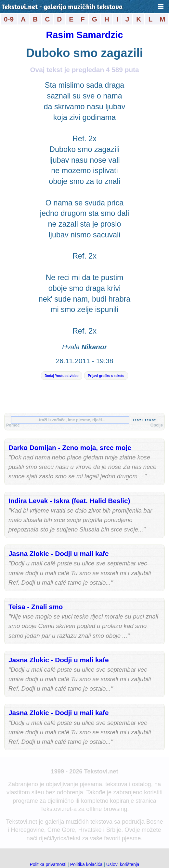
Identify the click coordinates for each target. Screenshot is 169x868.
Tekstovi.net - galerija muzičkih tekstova (62, 7)
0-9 (9, 19)
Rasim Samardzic (85, 35)
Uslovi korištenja (123, 864)
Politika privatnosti (48, 864)
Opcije (157, 425)
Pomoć (13, 425)
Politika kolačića (86, 864)
